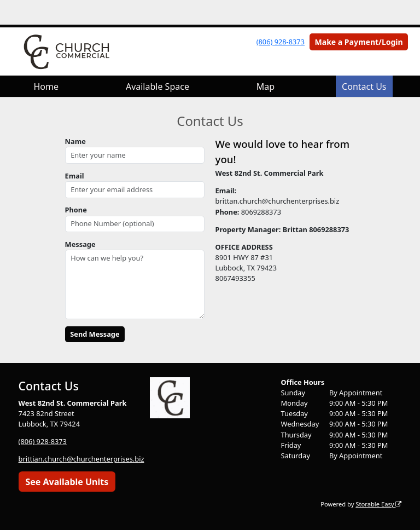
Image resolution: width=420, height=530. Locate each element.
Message (80, 244)
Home (46, 87)
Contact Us (364, 87)
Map (266, 87)
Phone (76, 210)
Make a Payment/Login (359, 42)
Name (75, 141)
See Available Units (67, 482)
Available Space (157, 87)
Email (75, 176)
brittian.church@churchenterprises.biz (81, 459)
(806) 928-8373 (281, 42)
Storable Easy (378, 504)
